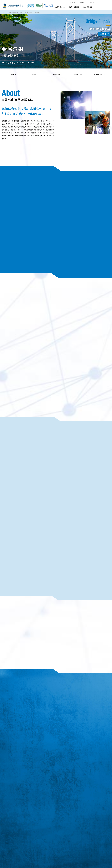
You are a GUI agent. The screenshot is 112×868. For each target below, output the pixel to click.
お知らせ (91, 2)
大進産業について (61, 7)
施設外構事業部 (87, 7)
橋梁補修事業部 (74, 7)
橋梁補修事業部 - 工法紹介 (16, 12)
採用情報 (82, 2)
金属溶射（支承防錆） (33, 12)
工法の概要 (13, 75)
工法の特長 (34, 75)
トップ (4, 12)
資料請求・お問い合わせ (104, 5)
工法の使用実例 (56, 75)
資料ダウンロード (99, 75)
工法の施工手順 (78, 75)
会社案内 (72, 2)
